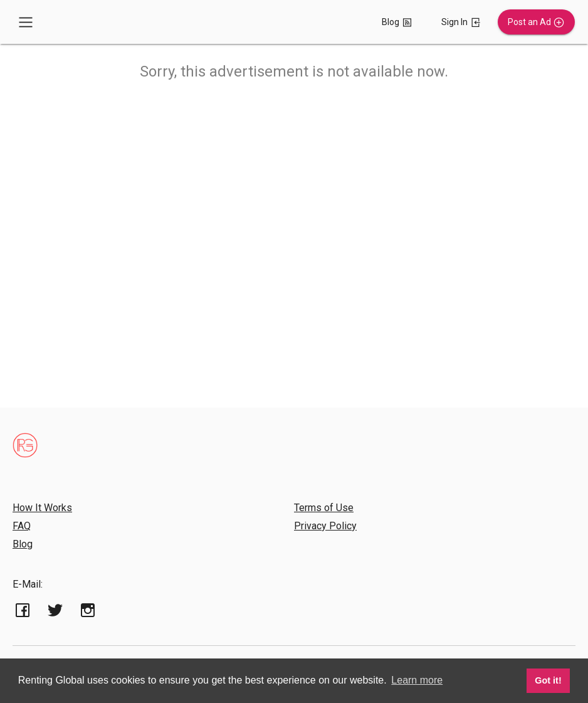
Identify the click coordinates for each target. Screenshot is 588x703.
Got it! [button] (548, 680)
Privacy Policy (325, 526)
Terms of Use (324, 508)
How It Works (42, 508)
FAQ (22, 526)
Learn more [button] (417, 680)
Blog (23, 544)
